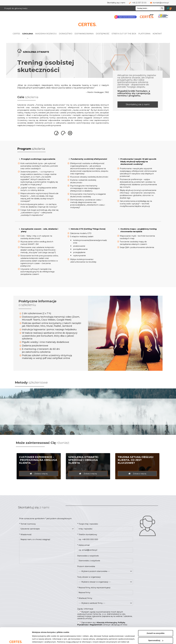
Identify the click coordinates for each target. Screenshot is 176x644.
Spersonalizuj (156, 628)
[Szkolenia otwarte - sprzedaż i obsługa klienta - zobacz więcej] (88, 474)
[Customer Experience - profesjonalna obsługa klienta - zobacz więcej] (39, 474)
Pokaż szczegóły (39, 639)
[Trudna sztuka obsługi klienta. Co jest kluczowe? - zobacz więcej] (137, 474)
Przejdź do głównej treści (16, 8)
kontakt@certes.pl (161, 3)
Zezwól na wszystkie (156, 621)
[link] (20, 28)
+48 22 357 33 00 (139, 3)
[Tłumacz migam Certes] (169, 8)
